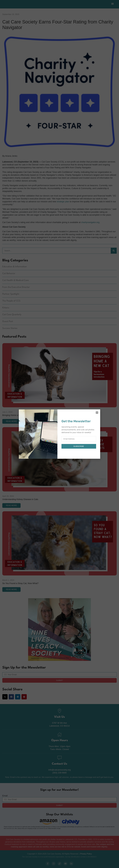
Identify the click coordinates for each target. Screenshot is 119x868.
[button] (97, 413)
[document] (59, 434)
